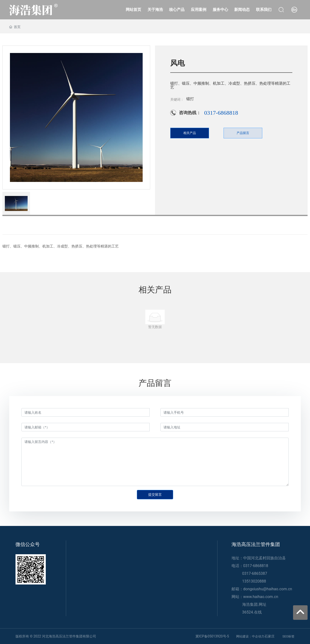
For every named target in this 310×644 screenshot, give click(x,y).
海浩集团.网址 (254, 604)
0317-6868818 (221, 113)
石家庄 (270, 636)
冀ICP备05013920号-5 (212, 636)
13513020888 (254, 581)
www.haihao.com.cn (261, 597)
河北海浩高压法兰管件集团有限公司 (69, 636)
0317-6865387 (255, 573)
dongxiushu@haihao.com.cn (268, 589)
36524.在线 (252, 612)
